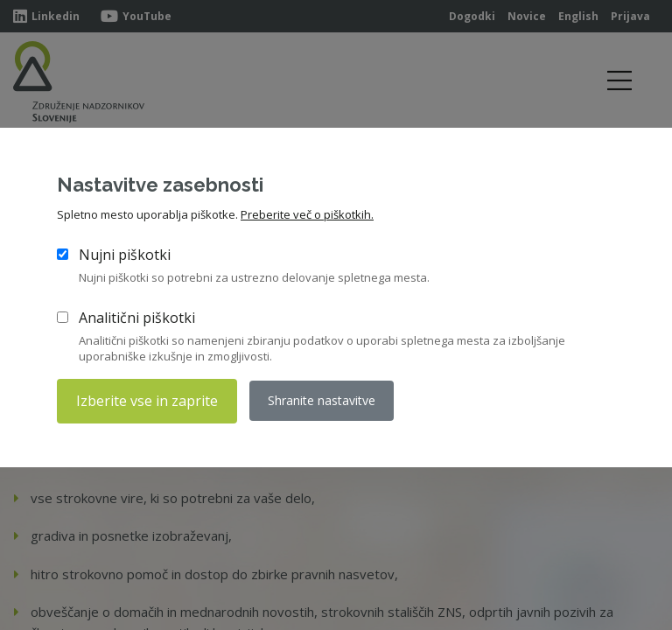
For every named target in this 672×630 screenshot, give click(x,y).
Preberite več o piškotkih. (307, 215)
